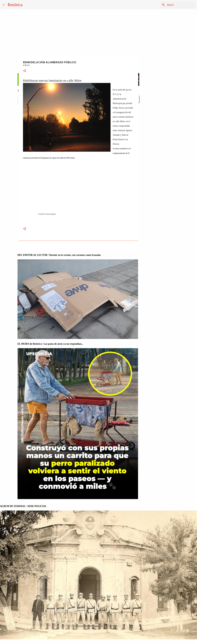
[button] (25, 71)
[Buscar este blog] (180, 5)
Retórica (15, 5)
